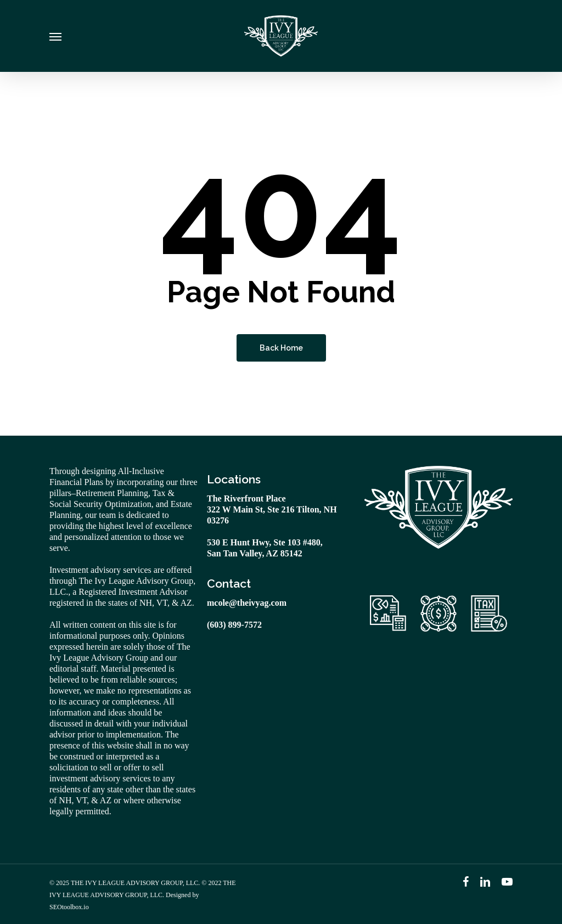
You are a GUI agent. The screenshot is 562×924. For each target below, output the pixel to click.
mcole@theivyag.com (247, 603)
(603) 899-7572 (234, 625)
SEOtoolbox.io (69, 907)
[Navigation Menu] (55, 36)
